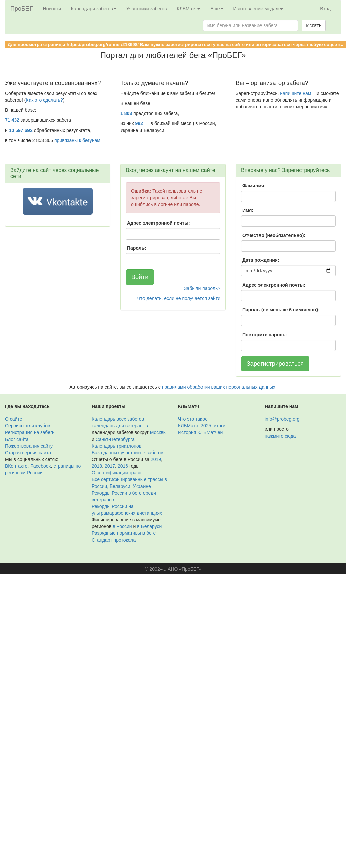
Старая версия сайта (28, 453)
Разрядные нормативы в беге (124, 533)
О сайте (14, 419)
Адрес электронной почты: (159, 223)
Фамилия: (254, 186)
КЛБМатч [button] (188, 9)
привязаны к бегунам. (78, 140)
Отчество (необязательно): (274, 235)
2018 (97, 466)
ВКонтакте (16, 466)
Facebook (40, 466)
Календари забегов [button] (94, 9)
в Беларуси (149, 526)
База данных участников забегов (127, 453)
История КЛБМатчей (200, 432)
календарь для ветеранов (120, 426)
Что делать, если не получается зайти (179, 298)
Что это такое (193, 419)
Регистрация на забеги (30, 432)
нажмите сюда (280, 436)
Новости (52, 9)
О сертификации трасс (116, 473)
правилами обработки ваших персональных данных (219, 387)
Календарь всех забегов (118, 419)
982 (139, 123)
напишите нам (296, 93)
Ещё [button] (217, 9)
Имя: (248, 210)
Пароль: (137, 248)
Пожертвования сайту (29, 446)
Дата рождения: (261, 260)
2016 (123, 466)
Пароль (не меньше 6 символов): (281, 310)
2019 (156, 459)
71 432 (12, 120)
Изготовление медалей (258, 9)
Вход (325, 9)
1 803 (126, 113)
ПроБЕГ (22, 9)
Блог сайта (17, 439)
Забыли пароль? (202, 288)
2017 (110, 466)
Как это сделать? (44, 100)
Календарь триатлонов (117, 446)
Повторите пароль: (265, 335)
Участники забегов (147, 9)
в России (122, 526)
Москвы (158, 432)
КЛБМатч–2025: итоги (202, 426)
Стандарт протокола (114, 540)
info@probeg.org (282, 419)
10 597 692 (21, 130)
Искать (314, 25)
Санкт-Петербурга (115, 439)
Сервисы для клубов (28, 426)
